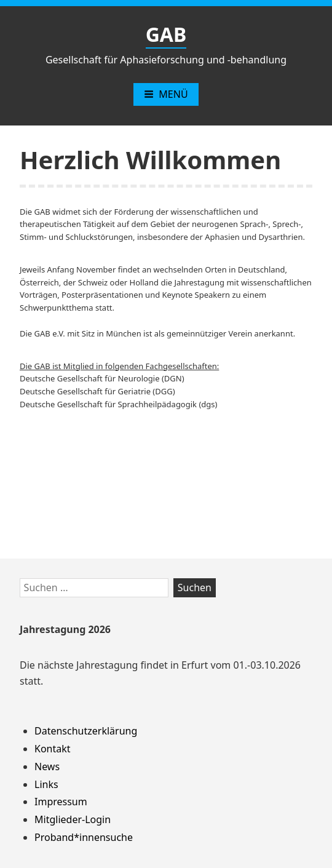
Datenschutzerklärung (86, 731)
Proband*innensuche (84, 837)
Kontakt (53, 749)
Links (46, 784)
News (47, 766)
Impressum (61, 802)
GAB (166, 34)
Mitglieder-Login (73, 819)
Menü (166, 94)
